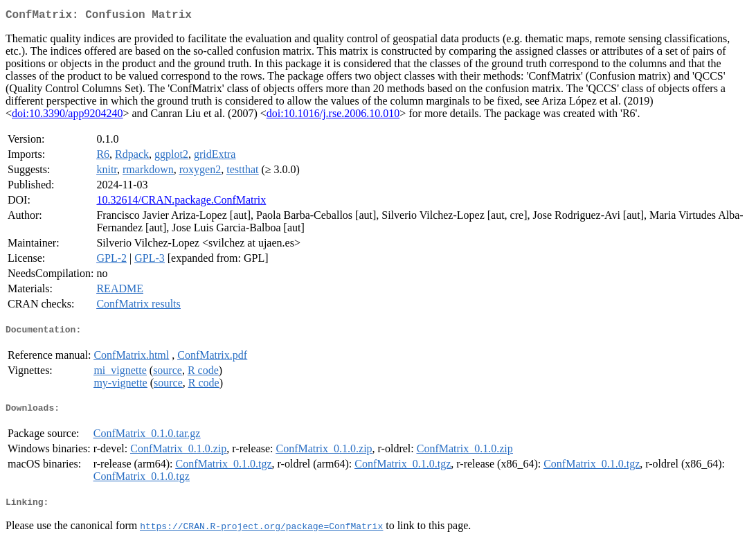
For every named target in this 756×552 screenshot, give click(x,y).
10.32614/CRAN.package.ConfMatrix (181, 203)
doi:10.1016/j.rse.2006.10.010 (333, 116)
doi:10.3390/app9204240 (67, 116)
